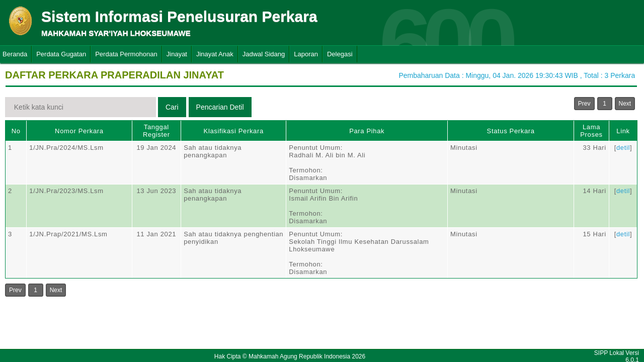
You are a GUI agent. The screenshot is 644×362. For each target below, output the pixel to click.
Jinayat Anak (215, 54)
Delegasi (340, 54)
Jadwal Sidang (264, 54)
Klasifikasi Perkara (234, 131)
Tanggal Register (156, 131)
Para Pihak (367, 131)
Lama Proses (591, 131)
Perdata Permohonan (126, 54)
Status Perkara (511, 131)
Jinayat (177, 54)
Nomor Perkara (79, 131)
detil (623, 148)
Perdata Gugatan (61, 54)
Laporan (306, 54)
